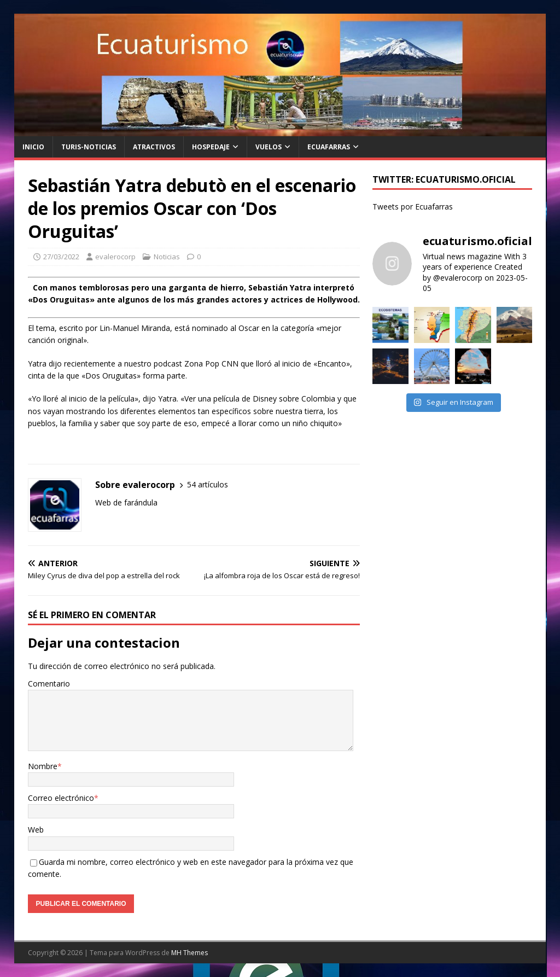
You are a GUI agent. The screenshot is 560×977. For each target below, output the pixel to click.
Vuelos (269, 147)
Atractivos (154, 147)
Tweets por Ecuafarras (413, 207)
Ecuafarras (329, 147)
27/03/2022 (61, 257)
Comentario (49, 684)
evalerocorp (115, 257)
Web (36, 830)
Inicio (33, 147)
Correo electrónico (61, 798)
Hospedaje (211, 147)
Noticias (167, 257)
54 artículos (208, 484)
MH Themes (189, 953)
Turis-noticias (89, 147)
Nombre (43, 766)
